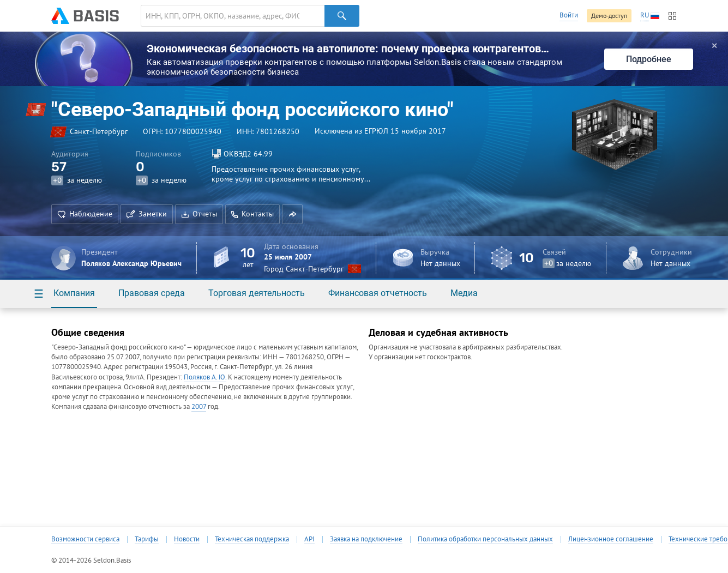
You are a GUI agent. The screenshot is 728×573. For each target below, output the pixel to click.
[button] (292, 214)
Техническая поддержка (252, 539)
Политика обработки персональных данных (485, 539)
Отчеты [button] (199, 214)
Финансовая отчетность (378, 293)
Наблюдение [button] (85, 214)
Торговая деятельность (257, 293)
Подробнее (649, 59)
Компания (74, 293)
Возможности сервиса (85, 539)
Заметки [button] (147, 214)
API (309, 539)
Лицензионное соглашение (611, 539)
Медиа (464, 293)
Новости (187, 539)
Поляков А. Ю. (205, 377)
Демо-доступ (609, 16)
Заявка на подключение (366, 539)
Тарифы (147, 539)
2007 (199, 406)
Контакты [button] (252, 214)
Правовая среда (152, 293)
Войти (569, 15)
